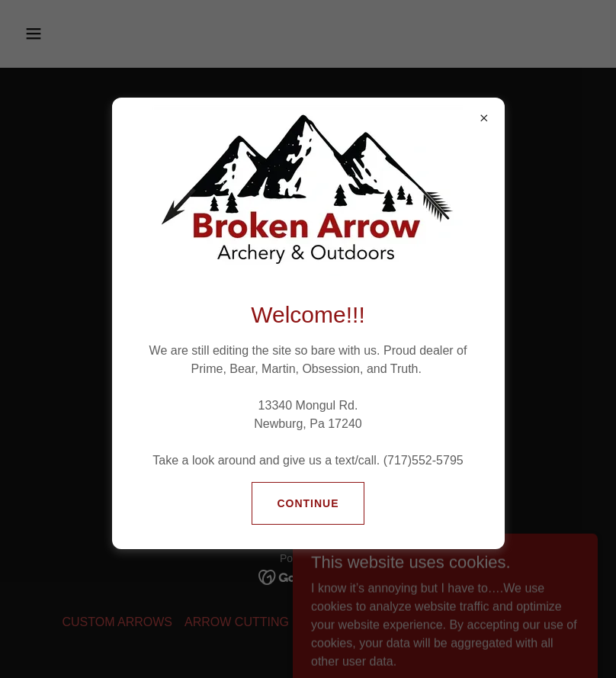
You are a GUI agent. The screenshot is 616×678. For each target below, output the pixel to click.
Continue (308, 503)
